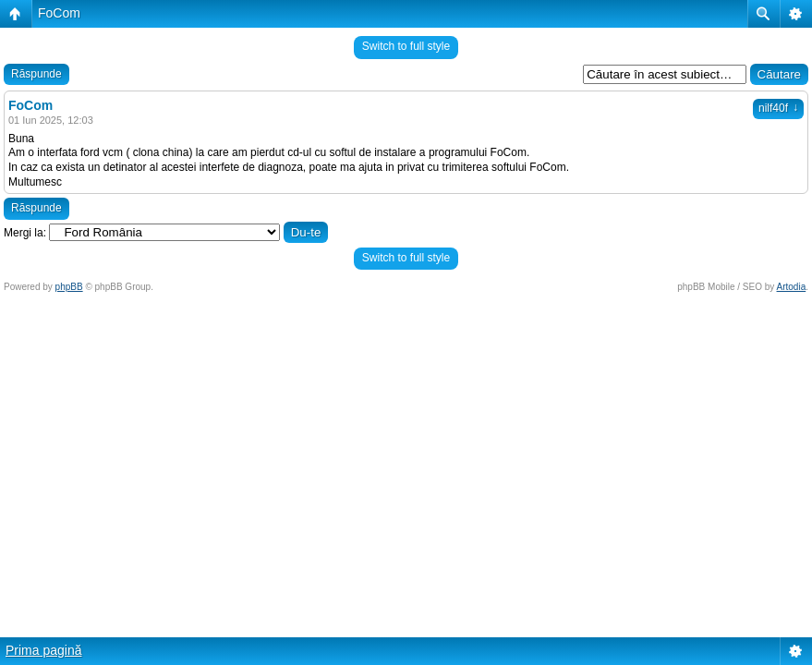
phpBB (69, 287)
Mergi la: (25, 233)
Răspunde (36, 74)
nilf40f (778, 108)
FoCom (59, 13)
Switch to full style (406, 46)
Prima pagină (44, 650)
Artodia (792, 287)
